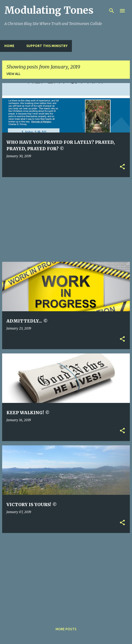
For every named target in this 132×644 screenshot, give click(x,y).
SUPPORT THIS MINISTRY (47, 46)
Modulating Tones (49, 10)
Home (9, 46)
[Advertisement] (67, 219)
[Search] (112, 11)
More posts (66, 629)
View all (13, 74)
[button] (122, 167)
